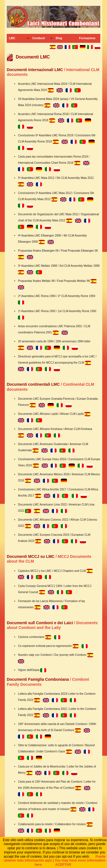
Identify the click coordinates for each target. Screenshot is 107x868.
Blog (59, 38)
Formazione (87, 38)
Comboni (39, 38)
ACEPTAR (63, 865)
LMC (12, 38)
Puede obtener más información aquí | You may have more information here (55, 861)
